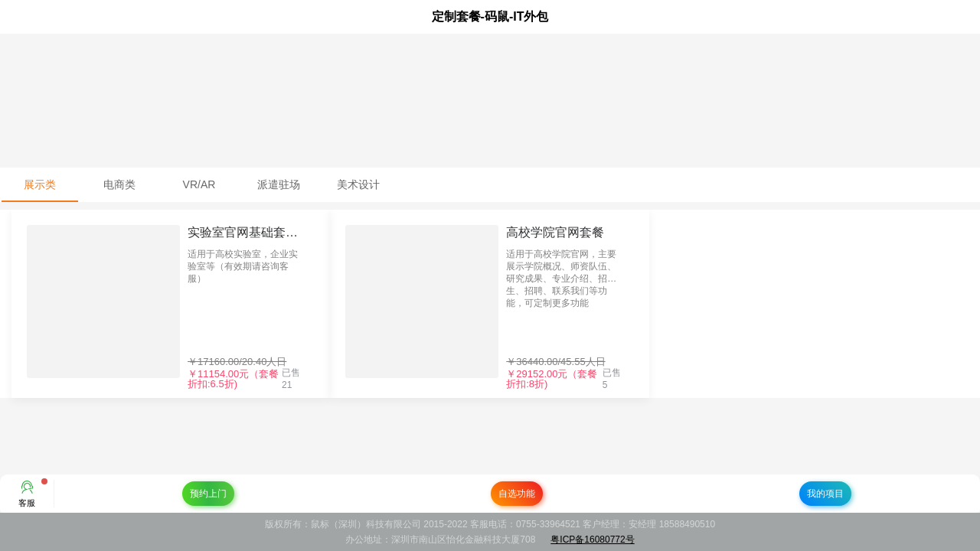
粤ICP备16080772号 (592, 540)
